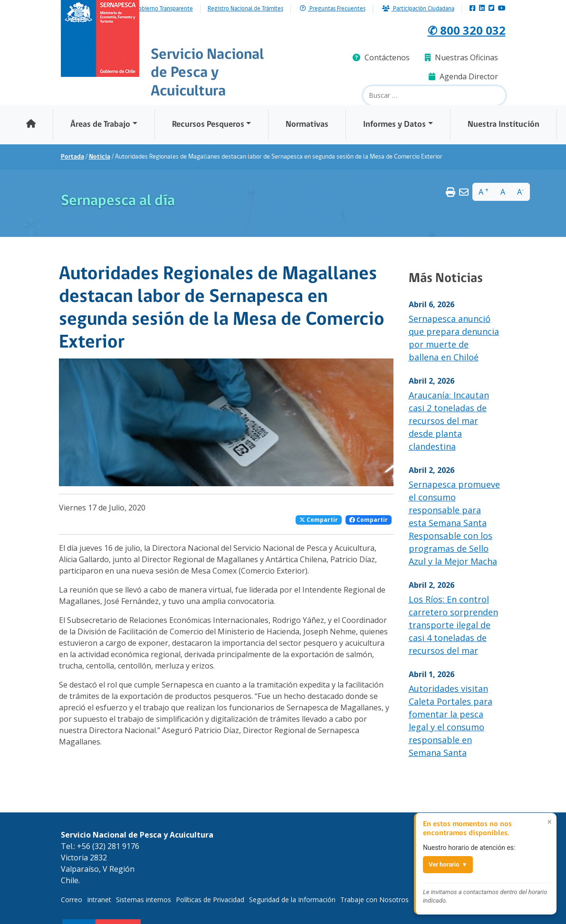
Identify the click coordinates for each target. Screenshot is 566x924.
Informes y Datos (394, 125)
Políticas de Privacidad (210, 900)
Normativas (307, 125)
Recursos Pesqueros (208, 125)
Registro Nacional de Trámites (245, 9)
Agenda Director (463, 76)
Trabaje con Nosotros (374, 900)
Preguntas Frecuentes (333, 9)
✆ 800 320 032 (455, 29)
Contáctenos (381, 57)
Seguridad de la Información (292, 900)
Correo (72, 900)
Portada (72, 157)
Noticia (100, 157)
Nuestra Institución (504, 125)
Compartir (319, 520)
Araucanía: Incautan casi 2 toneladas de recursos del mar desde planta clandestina (449, 421)
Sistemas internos (144, 900)
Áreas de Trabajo (100, 125)
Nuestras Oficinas (461, 57)
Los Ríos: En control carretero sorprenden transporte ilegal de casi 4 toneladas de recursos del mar (453, 625)
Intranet (99, 900)
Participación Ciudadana (418, 9)
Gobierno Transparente (164, 9)
